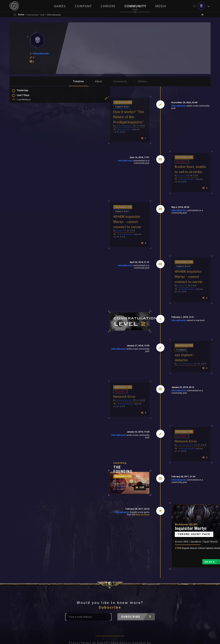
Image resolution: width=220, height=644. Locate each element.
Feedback (179, 308)
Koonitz (157, 161)
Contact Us (142, 598)
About (98, 81)
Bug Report (180, 147)
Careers (108, 6)
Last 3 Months (28, 107)
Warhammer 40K (75, 103)
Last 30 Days (27, 102)
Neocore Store (118, 468)
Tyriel (71, 444)
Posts (24, 130)
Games (59, 6)
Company (83, 6)
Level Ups (26, 155)
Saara (71, 205)
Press (74, 598)
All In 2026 (26, 117)
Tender (72, 440)
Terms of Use (92, 598)
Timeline (78, 81)
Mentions (26, 140)
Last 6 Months (28, 112)
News (91, 436)
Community (135, 6)
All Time (25, 122)
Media (161, 6)
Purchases (26, 150)
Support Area (95, 103)
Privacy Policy (118, 598)
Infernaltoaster (154, 107)
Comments (26, 135)
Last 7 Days (27, 97)
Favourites (26, 145)
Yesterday (26, 92)
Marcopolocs (76, 121)
